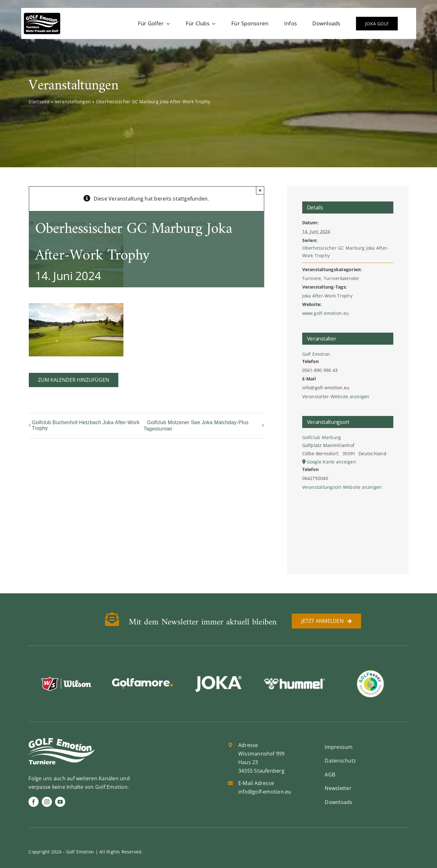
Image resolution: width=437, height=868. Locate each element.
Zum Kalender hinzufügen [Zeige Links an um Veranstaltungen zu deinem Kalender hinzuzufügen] (74, 380)
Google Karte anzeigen (331, 462)
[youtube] (60, 802)
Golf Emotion (316, 354)
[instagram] (47, 802)
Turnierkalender (342, 278)
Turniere (312, 278)
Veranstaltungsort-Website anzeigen (342, 487)
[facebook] (34, 802)
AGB (330, 775)
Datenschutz (340, 761)
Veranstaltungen (73, 102)
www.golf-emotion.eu (326, 313)
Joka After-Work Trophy (327, 296)
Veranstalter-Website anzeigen (336, 396)
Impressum (339, 747)
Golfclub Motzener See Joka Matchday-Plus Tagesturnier (196, 426)
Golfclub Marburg (322, 437)
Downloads (338, 802)
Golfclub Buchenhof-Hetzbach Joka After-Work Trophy (86, 425)
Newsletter (338, 788)
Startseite (39, 102)
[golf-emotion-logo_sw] (42, 15)
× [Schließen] (260, 190)
